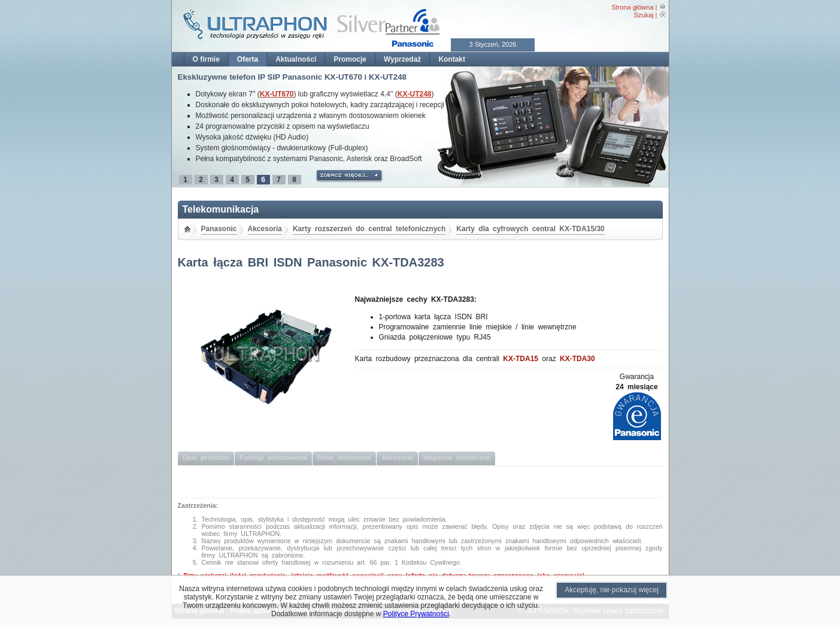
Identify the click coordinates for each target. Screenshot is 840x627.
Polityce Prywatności (416, 614)
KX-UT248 (415, 94)
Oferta (248, 59)
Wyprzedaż (402, 59)
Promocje (350, 59)
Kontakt (452, 59)
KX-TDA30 (577, 359)
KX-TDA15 (521, 359)
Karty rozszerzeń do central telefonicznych (369, 229)
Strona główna (632, 7)
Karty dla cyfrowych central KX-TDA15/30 (530, 229)
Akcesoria (265, 229)
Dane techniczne (344, 458)
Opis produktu (206, 458)
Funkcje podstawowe (274, 458)
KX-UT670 (277, 94)
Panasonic (219, 229)
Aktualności (296, 59)
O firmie (206, 59)
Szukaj (643, 15)
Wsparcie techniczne (457, 458)
